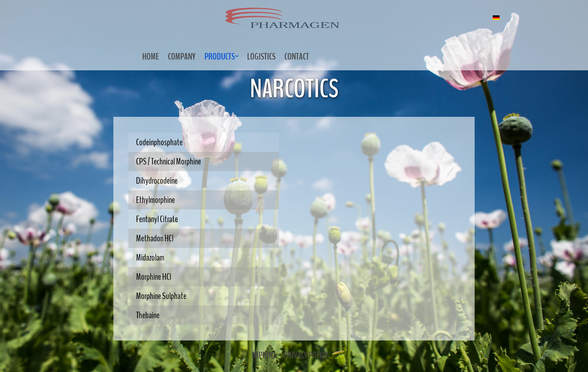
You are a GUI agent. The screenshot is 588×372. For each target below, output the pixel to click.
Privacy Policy (306, 355)
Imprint (264, 355)
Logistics (261, 56)
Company (182, 56)
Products (220, 56)
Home (151, 56)
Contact (297, 56)
